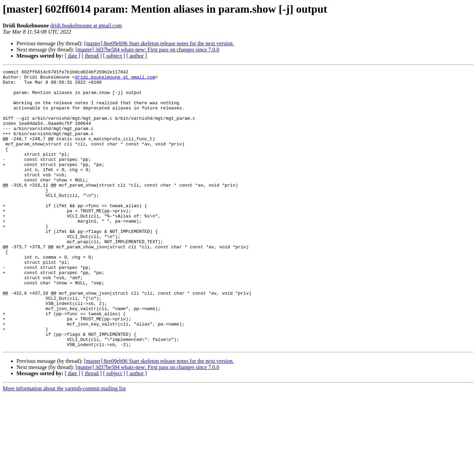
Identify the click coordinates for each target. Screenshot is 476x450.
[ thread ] (92, 56)
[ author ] (137, 56)
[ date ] (72, 56)
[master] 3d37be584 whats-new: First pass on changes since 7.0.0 (147, 50)
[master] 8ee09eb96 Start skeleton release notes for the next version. (159, 43)
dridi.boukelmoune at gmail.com (86, 26)
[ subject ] (114, 56)
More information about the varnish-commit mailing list (64, 444)
